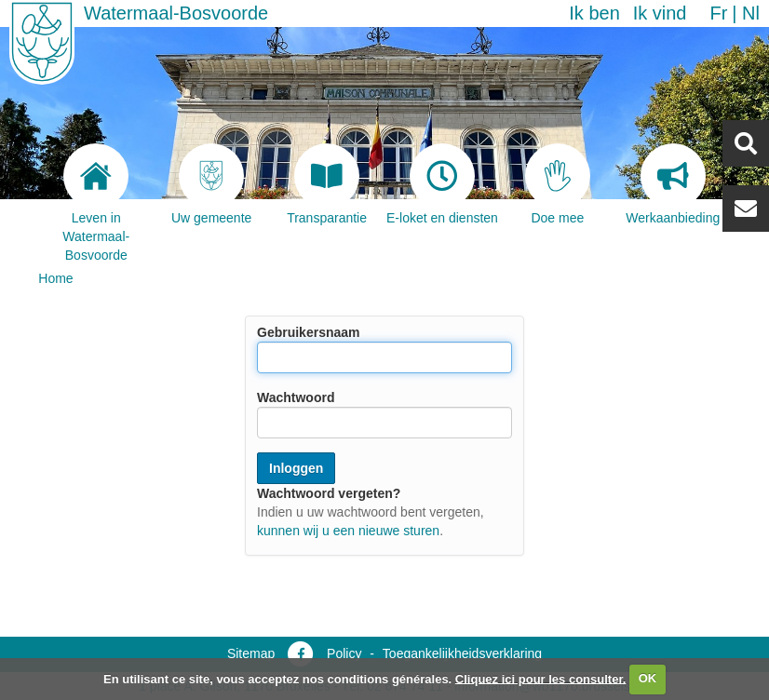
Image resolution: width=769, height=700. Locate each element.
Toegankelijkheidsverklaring (462, 653)
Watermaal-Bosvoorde (176, 13)
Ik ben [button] (594, 13)
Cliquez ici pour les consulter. (541, 678)
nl (751, 13)
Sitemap (251, 653)
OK (648, 678)
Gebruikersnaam (309, 332)
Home (55, 278)
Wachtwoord (296, 397)
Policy (344, 653)
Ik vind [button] (660, 13)
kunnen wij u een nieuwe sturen (348, 531)
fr (718, 13)
